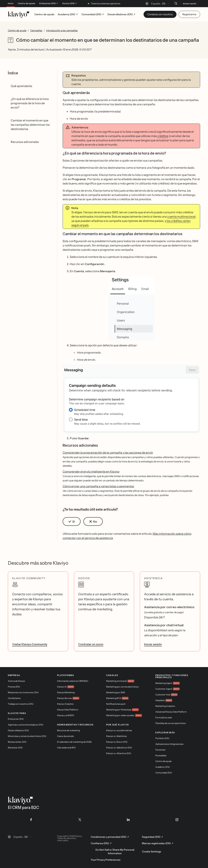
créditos (163, 136)
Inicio (11, 3)
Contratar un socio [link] (91, 644)
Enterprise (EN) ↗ (49, 3)
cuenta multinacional (181, 217)
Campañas (36, 30)
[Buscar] (176, 3)
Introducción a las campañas (62, 30)
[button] (131, 308)
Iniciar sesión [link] (153, 644)
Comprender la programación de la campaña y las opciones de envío (108, 453)
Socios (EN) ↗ (70, 3)
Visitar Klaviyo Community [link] (30, 644)
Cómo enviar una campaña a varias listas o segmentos (98, 486)
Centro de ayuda (26, 3)
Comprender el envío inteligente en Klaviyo (91, 472)
